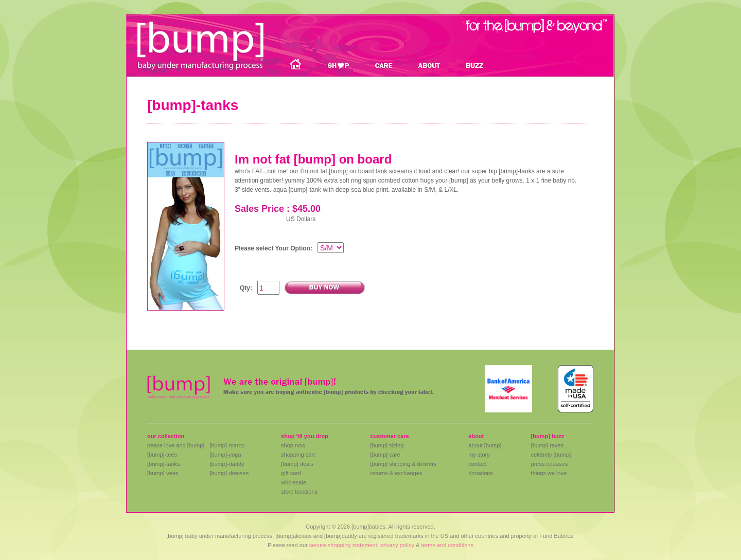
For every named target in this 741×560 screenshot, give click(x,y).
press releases (550, 464)
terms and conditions (447, 545)
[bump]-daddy (227, 464)
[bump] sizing (387, 445)
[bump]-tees (162, 455)
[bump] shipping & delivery (403, 464)
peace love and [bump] (176, 445)
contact (477, 464)
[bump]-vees (163, 473)
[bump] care (385, 455)
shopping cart (298, 455)
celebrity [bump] (551, 455)
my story (479, 455)
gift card (291, 473)
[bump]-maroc (227, 445)
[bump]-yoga (225, 455)
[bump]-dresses (229, 473)
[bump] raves (548, 445)
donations (481, 473)
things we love (549, 473)
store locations (299, 492)
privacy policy (397, 545)
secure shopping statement (343, 545)
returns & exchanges (396, 473)
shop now (293, 445)
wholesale (294, 482)
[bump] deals (297, 464)
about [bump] (485, 445)
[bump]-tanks (164, 464)
